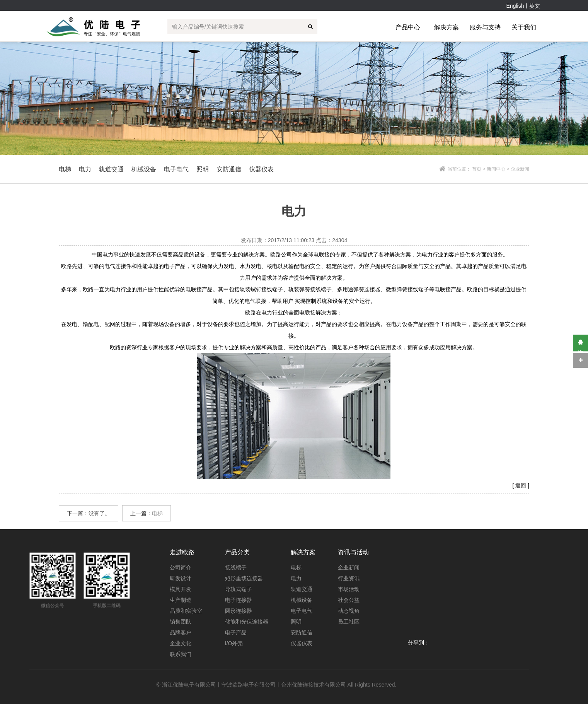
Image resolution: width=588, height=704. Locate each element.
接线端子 (236, 567)
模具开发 (181, 589)
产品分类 (237, 552)
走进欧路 (182, 552)
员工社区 (349, 622)
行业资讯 (349, 578)
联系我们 (181, 654)
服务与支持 (485, 27)
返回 (521, 485)
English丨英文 (523, 6)
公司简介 (181, 567)
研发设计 (181, 578)
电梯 (157, 513)
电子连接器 (239, 600)
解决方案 (447, 27)
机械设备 (302, 600)
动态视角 (349, 611)
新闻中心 (496, 169)
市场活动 (349, 589)
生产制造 (181, 600)
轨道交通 (302, 589)
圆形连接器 (239, 611)
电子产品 (236, 632)
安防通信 (302, 632)
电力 (296, 578)
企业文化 (181, 643)
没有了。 (99, 513)
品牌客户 (181, 632)
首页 (477, 169)
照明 (296, 622)
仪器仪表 (302, 643)
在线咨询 (580, 343)
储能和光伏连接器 (247, 622)
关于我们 (524, 27)
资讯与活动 (353, 552)
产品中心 (408, 27)
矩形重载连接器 (244, 578)
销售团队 (181, 622)
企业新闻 (349, 567)
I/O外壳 (234, 643)
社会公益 (349, 600)
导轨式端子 (239, 589)
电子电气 (302, 611)
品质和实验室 (186, 611)
